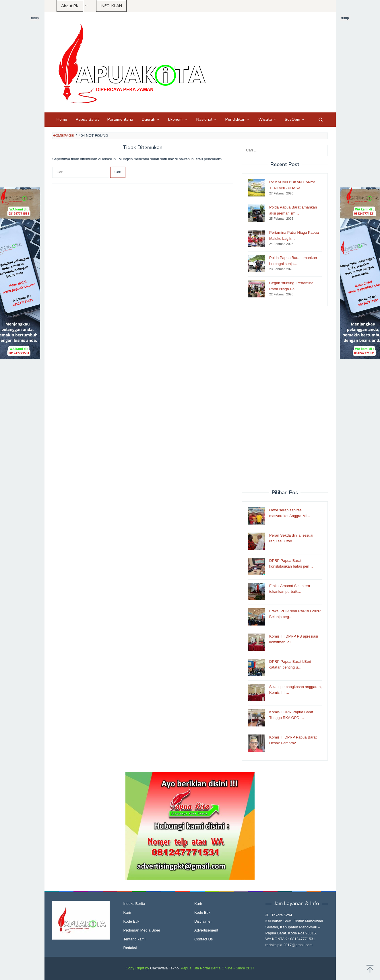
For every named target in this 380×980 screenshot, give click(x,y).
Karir (127, 912)
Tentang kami (134, 939)
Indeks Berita (134, 904)
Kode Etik (131, 921)
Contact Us (203, 939)
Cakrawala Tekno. (165, 968)
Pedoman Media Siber (142, 930)
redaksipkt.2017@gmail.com (289, 945)
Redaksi (130, 948)
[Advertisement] (285, 398)
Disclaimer (203, 921)
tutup (35, 18)
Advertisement (206, 930)
